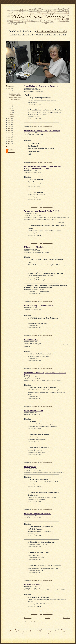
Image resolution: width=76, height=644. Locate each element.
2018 (9, 126)
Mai (11, 109)
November (12, 92)
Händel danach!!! (31, 340)
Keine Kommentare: (48, 127)
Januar (11, 117)
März (11, 113)
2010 (9, 142)
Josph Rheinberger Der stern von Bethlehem (41, 86)
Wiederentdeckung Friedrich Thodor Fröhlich (42, 211)
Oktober (12, 101)
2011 (9, 140)
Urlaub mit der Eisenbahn (34, 247)
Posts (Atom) (35, 622)
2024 (9, 88)
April (11, 111)
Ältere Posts (66, 618)
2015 (9, 132)
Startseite (47, 618)
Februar (12, 115)
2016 (9, 130)
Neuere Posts (28, 618)
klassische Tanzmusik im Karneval (38, 514)
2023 (9, 90)
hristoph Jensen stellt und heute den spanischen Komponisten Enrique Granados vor (42, 167)
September (12, 103)
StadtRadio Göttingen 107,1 (52, 31)
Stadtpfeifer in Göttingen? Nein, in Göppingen (42, 131)
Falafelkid (11, 150)
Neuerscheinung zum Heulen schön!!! (39, 306)
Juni (11, 107)
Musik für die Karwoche (34, 411)
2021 (9, 120)
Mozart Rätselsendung (33, 585)
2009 (9, 144)
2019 (9, 124)
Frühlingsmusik (30, 467)
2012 (9, 138)
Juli (11, 105)
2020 (9, 122)
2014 (9, 134)
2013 (9, 136)
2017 (9, 128)
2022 (9, 118)
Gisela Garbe (11, 152)
